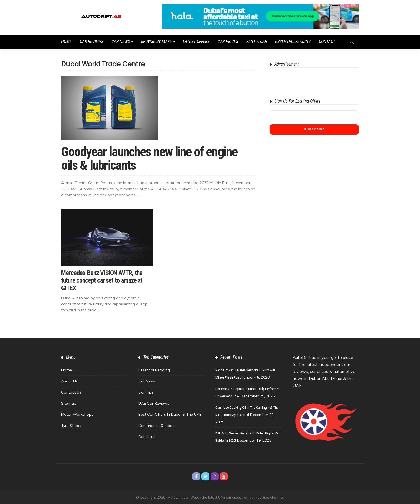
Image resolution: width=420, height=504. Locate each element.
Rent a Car (257, 42)
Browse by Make (156, 42)
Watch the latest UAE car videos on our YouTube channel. (237, 497)
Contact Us (71, 392)
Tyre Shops (71, 426)
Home (66, 42)
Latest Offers (196, 42)
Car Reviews (92, 42)
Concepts (147, 437)
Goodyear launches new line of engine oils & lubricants (149, 158)
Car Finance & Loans (157, 426)
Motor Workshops (77, 414)
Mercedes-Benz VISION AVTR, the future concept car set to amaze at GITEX (102, 280)
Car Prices (228, 42)
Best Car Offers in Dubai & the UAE (170, 414)
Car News (121, 42)
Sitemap (69, 403)
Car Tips (146, 392)
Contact (327, 42)
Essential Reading (293, 42)
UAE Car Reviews (154, 403)
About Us (69, 381)
